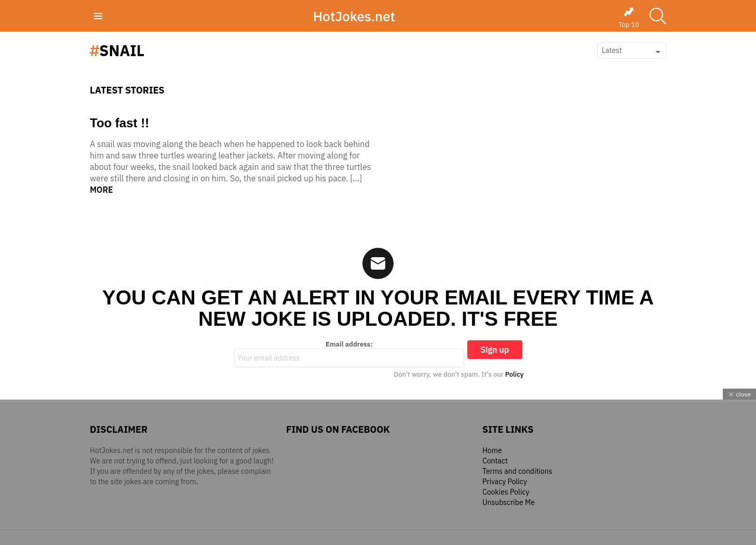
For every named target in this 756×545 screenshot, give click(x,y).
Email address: (349, 354)
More (102, 190)
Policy (515, 374)
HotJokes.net (354, 16)
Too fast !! (119, 123)
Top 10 (629, 18)
